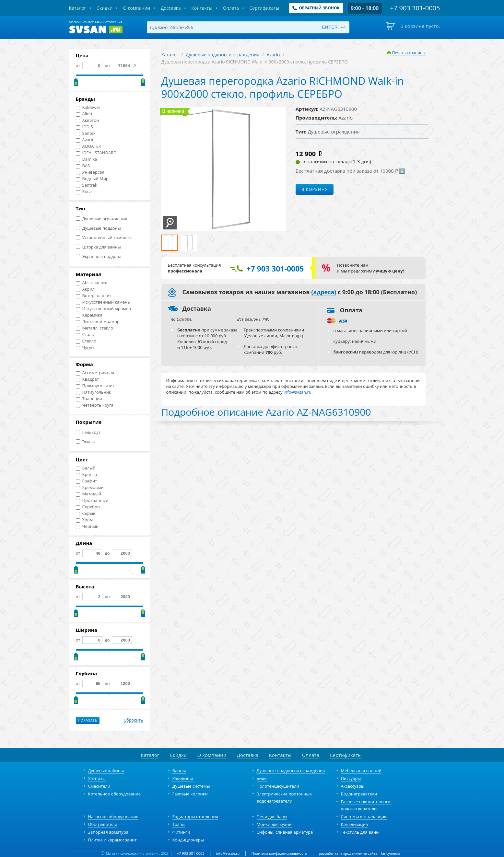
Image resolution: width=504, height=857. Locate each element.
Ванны (179, 770)
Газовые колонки (190, 794)
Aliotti (85, 114)
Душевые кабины (106, 770)
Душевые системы (191, 786)
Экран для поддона (99, 256)
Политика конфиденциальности (279, 853)
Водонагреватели (359, 794)
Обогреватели (103, 824)
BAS (83, 166)
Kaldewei (88, 107)
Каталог (170, 55)
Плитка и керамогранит (112, 840)
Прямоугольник (95, 386)
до (118, 65)
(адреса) (324, 292)
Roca (84, 192)
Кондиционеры (188, 840)
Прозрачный (92, 500)
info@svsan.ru (228, 853)
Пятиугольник (94, 392)
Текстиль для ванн (360, 832)
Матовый (89, 494)
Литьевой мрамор (98, 322)
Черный (87, 526)
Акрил (85, 289)
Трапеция (89, 399)
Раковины (183, 778)
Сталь (85, 335)
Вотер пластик (94, 296)
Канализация (354, 824)
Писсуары (351, 778)
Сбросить (134, 720)
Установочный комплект (104, 238)
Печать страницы (409, 53)
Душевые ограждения (102, 219)
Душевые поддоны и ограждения (223, 55)
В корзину (315, 189)
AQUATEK (88, 146)
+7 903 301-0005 (191, 853)
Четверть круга (95, 405)
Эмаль (86, 442)
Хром (84, 520)
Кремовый (90, 487)
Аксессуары (353, 786)
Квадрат (87, 379)
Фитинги (181, 832)
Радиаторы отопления (195, 816)
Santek (86, 133)
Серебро (88, 507)
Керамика (89, 315)
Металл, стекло (95, 328)
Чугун (85, 347)
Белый (86, 468)
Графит (87, 481)
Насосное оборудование (113, 816)
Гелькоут (88, 432)
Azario (85, 140)
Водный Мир (92, 179)
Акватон (88, 120)
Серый (86, 513)
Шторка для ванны (98, 247)
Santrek (87, 185)
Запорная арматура (108, 832)
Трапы (179, 824)
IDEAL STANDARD (96, 153)
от (89, 65)
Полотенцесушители (278, 786)
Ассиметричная (95, 373)
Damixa (87, 159)
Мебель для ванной (361, 770)
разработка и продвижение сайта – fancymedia (360, 853)
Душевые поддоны (98, 228)
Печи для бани (272, 816)
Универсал (90, 172)
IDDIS (84, 127)
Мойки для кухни (274, 824)
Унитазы (97, 778)
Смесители (99, 786)
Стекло (86, 341)
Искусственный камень (103, 302)
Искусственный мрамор (104, 309)
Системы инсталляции (364, 816)
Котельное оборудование (115, 794)
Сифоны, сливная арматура (285, 832)
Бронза (86, 475)
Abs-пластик (92, 283)
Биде (262, 778)
